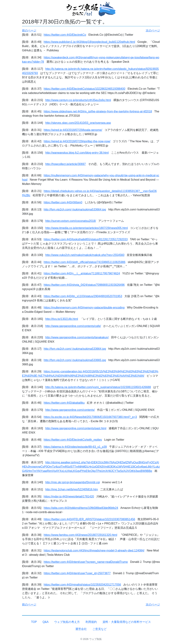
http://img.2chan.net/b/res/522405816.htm (72, 489)
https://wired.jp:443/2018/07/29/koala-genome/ (73, 130)
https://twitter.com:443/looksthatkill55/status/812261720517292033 (86, 239)
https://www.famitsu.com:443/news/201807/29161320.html (81, 535)
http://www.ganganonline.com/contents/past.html (76, 428)
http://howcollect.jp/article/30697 (66, 164)
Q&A (45, 622)
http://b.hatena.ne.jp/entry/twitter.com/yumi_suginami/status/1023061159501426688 (98, 387)
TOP (34, 622)
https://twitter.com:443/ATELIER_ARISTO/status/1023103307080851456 (89, 519)
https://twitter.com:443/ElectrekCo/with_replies (73, 440)
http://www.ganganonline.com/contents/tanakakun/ (77, 337)
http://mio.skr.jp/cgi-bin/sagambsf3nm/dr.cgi (73, 482)
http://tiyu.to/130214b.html (62, 319)
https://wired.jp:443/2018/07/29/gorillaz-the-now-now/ (77, 141)
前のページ (29, 30)
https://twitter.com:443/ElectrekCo (65, 35)
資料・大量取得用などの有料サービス (127, 622)
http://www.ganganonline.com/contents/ (70, 410)
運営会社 (81, 629)
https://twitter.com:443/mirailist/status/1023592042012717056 (82, 585)
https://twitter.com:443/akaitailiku (64, 403)
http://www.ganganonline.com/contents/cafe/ (73, 326)
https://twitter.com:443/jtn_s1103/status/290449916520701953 (83, 296)
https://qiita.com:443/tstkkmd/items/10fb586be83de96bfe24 (81, 508)
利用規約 (91, 622)
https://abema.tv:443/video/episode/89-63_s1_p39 (75, 447)
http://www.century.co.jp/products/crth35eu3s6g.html (78, 100)
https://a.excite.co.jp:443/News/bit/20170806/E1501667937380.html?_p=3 (90, 417)
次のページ (153, 30)
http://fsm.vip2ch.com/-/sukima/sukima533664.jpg (75, 209)
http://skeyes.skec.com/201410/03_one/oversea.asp (78, 123)
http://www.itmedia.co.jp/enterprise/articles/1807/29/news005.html (87, 228)
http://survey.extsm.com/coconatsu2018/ (71, 221)
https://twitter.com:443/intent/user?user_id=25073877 (77, 573)
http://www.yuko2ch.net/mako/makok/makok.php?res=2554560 (85, 255)
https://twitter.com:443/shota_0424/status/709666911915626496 (84, 285)
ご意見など (100, 629)
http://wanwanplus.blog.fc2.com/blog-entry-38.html (77, 153)
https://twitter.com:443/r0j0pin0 (63, 202)
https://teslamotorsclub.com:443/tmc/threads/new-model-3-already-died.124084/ (94, 550)
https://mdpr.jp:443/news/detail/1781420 (69, 496)
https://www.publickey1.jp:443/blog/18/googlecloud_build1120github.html (89, 42)
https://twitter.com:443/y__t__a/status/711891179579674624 (82, 273)
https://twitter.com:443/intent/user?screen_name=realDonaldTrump (86, 562)
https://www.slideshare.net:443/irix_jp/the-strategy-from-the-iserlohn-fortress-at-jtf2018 (98, 111)
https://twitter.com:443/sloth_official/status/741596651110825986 (85, 262)
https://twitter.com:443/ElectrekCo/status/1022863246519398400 (85, 89)
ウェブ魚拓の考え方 (67, 622)
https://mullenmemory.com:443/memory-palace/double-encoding (84, 308)
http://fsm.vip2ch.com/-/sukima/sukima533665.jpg (75, 360)
